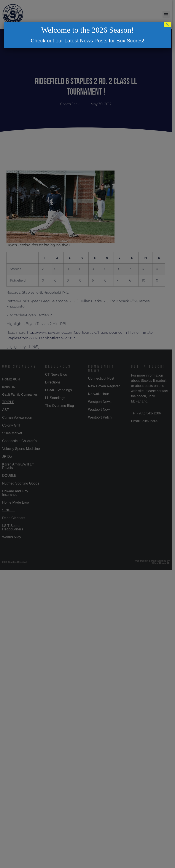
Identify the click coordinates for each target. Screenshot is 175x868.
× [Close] (167, 24)
